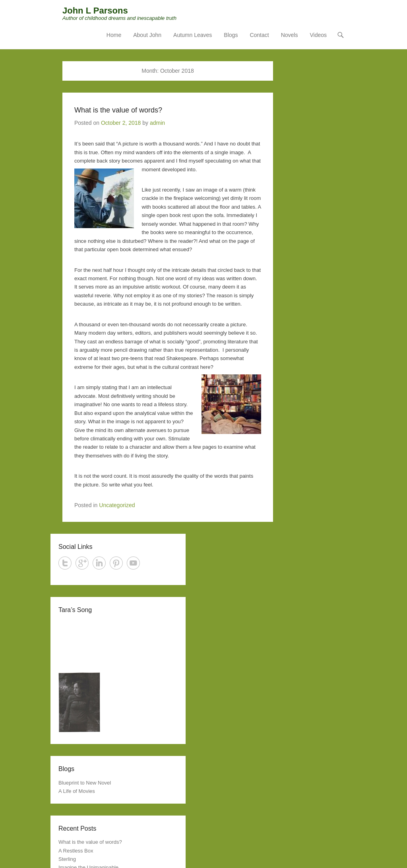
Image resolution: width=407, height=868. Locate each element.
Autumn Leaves (193, 35)
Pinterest (116, 563)
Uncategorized (117, 505)
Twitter (65, 563)
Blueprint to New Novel (85, 783)
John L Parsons (95, 11)
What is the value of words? (118, 110)
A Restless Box (76, 851)
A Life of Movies (77, 791)
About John (147, 35)
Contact (259, 35)
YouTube (133, 563)
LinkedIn (99, 563)
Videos (318, 35)
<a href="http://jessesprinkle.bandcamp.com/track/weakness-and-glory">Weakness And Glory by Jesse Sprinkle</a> (118, 643)
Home (114, 35)
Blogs (231, 35)
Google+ (82, 563)
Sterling (67, 859)
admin (157, 123)
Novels (290, 35)
